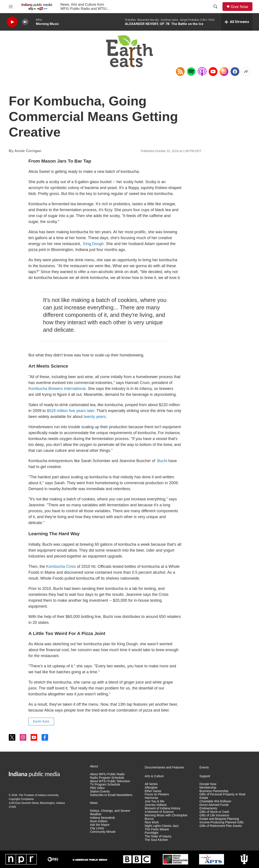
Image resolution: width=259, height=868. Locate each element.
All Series (151, 784)
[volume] (25, 22)
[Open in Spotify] (191, 72)
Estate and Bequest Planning (219, 819)
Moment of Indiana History (162, 808)
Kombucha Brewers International (57, 389)
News (94, 803)
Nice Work (152, 822)
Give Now (239, 7)
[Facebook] (235, 72)
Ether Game (153, 791)
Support (205, 776)
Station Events (100, 792)
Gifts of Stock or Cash (214, 812)
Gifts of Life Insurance (214, 815)
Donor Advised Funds (214, 805)
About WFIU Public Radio (107, 774)
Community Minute (103, 832)
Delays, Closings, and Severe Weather (110, 813)
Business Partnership (214, 791)
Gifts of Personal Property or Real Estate (222, 796)
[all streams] (237, 22)
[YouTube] (213, 72)
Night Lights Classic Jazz (162, 826)
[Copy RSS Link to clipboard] (180, 72)
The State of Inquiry (158, 836)
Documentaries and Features (164, 767)
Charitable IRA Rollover (215, 801)
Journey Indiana (156, 805)
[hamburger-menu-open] (11, 7)
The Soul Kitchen (156, 840)
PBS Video (97, 788)
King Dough (93, 244)
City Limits (97, 828)
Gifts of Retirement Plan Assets (221, 826)
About (94, 766)
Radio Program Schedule (107, 778)
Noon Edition (99, 821)
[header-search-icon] (215, 7)
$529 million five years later (71, 411)
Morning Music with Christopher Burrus (166, 817)
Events (204, 767)
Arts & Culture (154, 776)
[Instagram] (224, 72)
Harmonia (151, 798)
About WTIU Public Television (110, 781)
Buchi (162, 461)
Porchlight (151, 833)
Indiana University (48, 795)
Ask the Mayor (100, 825)
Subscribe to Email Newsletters (111, 795)
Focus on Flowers (157, 794)
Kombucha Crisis (61, 566)
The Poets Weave (157, 829)
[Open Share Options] (246, 72)
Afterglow (151, 788)
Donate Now (208, 784)
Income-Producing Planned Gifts (222, 822)
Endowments (208, 808)
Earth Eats (41, 721)
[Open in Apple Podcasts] (202, 72)
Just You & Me (154, 801)
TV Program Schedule (105, 785)
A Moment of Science (159, 812)
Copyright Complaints (21, 799)
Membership (208, 788)
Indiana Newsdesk (102, 818)
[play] (12, 22)
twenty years (95, 417)
